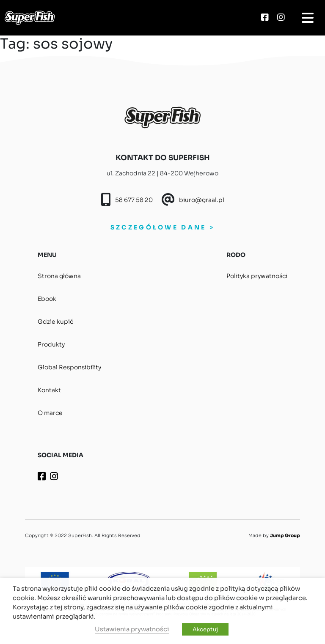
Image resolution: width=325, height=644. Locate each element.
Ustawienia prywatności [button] (132, 629)
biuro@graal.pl (202, 200)
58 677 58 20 (134, 200)
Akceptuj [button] (205, 629)
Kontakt (49, 390)
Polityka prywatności (257, 276)
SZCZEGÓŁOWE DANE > (162, 227)
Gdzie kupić (55, 322)
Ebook (47, 299)
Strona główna (59, 276)
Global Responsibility (69, 367)
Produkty (51, 344)
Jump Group (285, 535)
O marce (50, 413)
